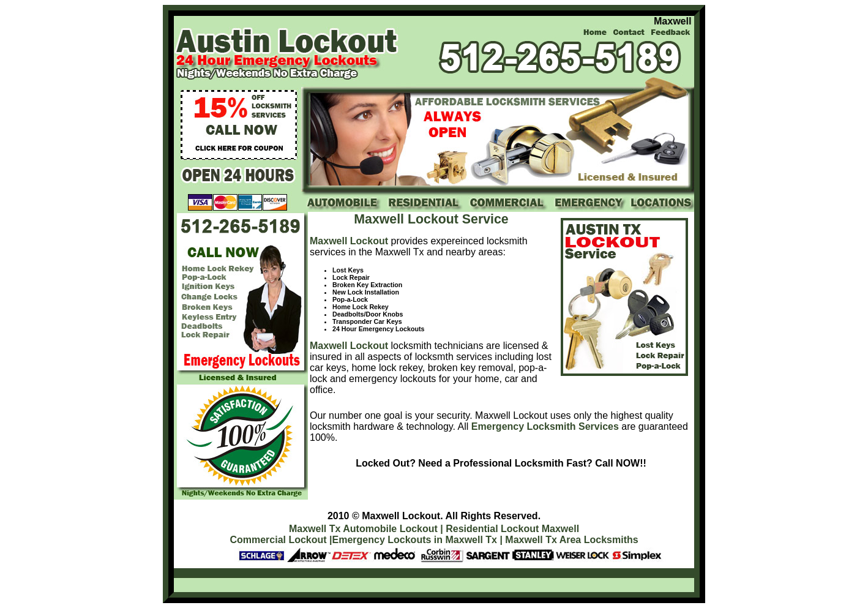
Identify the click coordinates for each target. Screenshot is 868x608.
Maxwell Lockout (349, 241)
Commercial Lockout (278, 540)
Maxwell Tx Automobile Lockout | (366, 529)
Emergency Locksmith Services (545, 426)
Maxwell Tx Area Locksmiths (571, 540)
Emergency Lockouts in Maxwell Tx (415, 540)
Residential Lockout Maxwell (512, 529)
